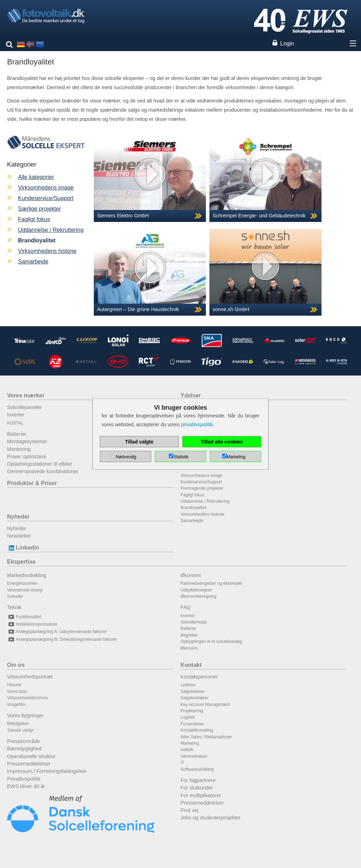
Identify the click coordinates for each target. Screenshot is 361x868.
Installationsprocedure (32, 624)
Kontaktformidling (197, 730)
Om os (16, 665)
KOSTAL (15, 423)
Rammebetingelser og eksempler (212, 583)
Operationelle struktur (31, 756)
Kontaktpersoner (199, 677)
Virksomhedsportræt (30, 677)
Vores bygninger (25, 715)
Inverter (16, 415)
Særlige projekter (39, 209)
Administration (194, 756)
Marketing (190, 743)
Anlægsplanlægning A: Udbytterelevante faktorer (57, 632)
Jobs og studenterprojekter (210, 818)
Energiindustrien (22, 583)
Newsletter (19, 536)
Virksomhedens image (46, 188)
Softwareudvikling (197, 769)
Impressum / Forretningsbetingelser (47, 771)
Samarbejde (33, 262)
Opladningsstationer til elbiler (40, 464)
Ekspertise (21, 562)
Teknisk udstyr (20, 730)
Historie (14, 685)
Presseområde (24, 741)
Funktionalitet (24, 617)
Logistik (188, 717)
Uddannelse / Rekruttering (51, 230)
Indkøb (187, 750)
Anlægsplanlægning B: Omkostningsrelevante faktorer (62, 639)
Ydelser (191, 395)
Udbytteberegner (196, 590)
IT (182, 763)
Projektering (192, 711)
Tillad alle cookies (222, 442)
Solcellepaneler (24, 407)
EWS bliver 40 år (26, 786)
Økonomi (191, 575)
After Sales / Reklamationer (206, 737)
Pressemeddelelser (29, 764)
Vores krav (17, 692)
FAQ (186, 607)
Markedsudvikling (27, 575)
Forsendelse (192, 724)
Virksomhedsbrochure (28, 698)
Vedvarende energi (25, 590)
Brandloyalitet (193, 508)
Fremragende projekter (202, 488)
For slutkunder (197, 788)
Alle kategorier (36, 177)
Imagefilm (16, 705)
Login (287, 44)
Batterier (17, 434)
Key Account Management (205, 705)
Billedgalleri (18, 724)
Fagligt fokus (34, 219)
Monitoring (19, 449)
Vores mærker (26, 395)
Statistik (181, 457)
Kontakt (191, 665)
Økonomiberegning (198, 596)
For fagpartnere (198, 780)
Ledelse (188, 685)
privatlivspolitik (197, 424)
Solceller (15, 596)
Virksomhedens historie (47, 251)
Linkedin (23, 548)
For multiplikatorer (201, 795)
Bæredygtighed (24, 749)
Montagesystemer (27, 441)
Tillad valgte (139, 442)
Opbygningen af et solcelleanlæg (211, 641)
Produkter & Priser (32, 483)
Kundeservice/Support (46, 198)
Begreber (189, 635)
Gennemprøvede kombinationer (43, 471)
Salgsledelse (192, 692)
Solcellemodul (194, 622)
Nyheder (18, 517)
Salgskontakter (194, 698)
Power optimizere (27, 457)
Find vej (189, 810)
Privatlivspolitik (24, 779)
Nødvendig (126, 457)
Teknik (14, 607)
